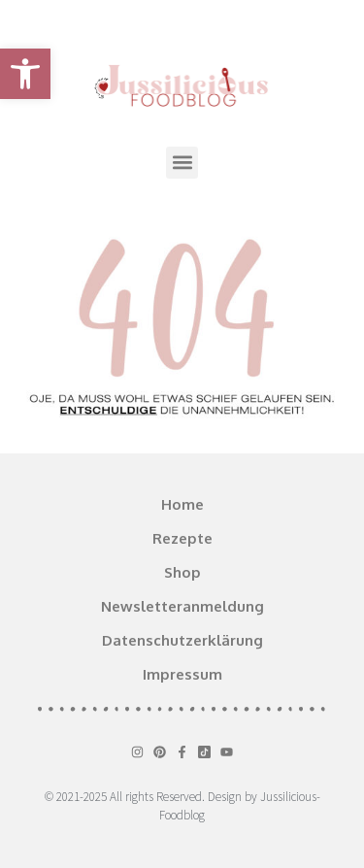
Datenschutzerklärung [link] (182, 640)
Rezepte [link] (182, 538)
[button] (182, 163)
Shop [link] (182, 572)
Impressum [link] (182, 674)
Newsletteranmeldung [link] (182, 606)
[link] (25, 74)
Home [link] (182, 504)
